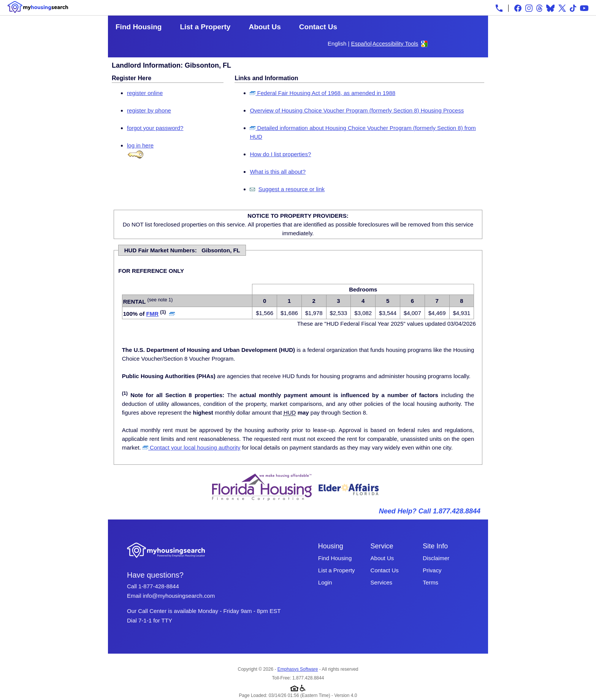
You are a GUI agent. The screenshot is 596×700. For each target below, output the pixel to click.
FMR (153, 314)
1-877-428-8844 (159, 586)
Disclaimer (436, 558)
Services (382, 582)
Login (325, 582)
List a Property (205, 27)
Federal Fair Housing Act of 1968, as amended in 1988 (323, 93)
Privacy (432, 570)
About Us (265, 27)
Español (361, 44)
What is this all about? (278, 172)
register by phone (149, 110)
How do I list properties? (280, 154)
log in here (140, 145)
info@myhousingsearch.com (179, 596)
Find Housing (139, 27)
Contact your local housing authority (192, 447)
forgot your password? (155, 128)
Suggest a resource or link (292, 189)
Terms (430, 582)
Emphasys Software (298, 669)
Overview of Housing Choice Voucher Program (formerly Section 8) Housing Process (357, 110)
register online (145, 93)
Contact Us (318, 27)
